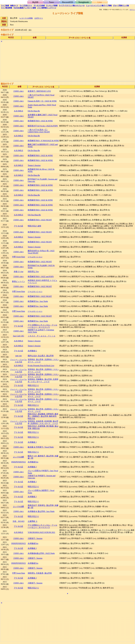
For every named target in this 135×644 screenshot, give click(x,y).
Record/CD (68, 2)
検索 (5, 6)
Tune (51, 2)
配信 (7, 8)
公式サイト (39, 18)
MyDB (35, 2)
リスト (26, 6)
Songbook (84, 2)
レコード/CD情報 (26, 18)
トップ (47, 8)
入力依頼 (39, 6)
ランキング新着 (52, 6)
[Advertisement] (67, 62)
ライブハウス (72, 6)
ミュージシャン (99, 6)
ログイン (132, 10)
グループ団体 (121, 6)
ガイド (14, 6)
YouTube (25, 8)
